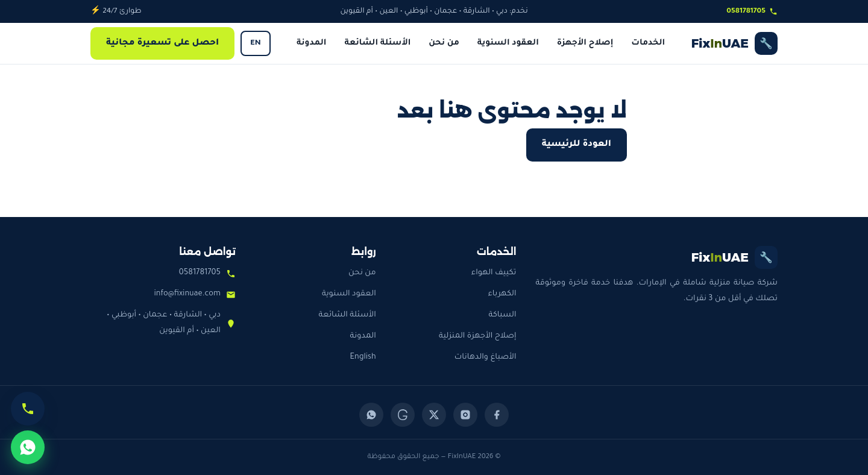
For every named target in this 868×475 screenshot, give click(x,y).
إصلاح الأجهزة (585, 43)
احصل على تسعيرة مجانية (162, 43)
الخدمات (648, 43)
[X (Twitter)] (434, 415)
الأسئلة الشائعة (377, 43)
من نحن (444, 43)
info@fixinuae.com (187, 294)
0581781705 (200, 273)
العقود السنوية (508, 43)
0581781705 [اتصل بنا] (752, 11)
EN (255, 43)
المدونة (311, 43)
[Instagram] (465, 415)
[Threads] (403, 415)
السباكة (503, 315)
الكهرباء (502, 294)
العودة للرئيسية (577, 145)
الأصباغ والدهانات (486, 357)
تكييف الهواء (494, 273)
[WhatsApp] (371, 415)
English (363, 357)
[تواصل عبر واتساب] (28, 447)
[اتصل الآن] (28, 409)
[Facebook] (497, 415)
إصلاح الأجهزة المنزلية (478, 336)
